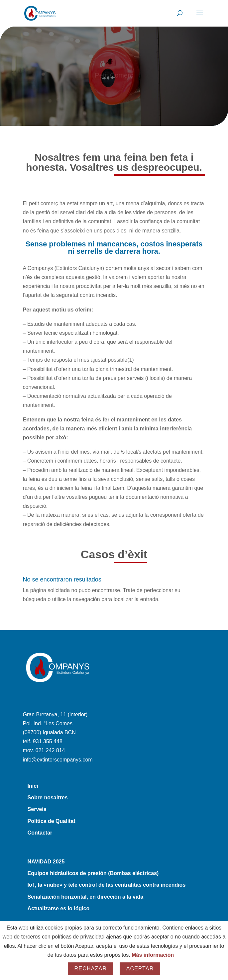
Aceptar (140, 969)
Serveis (37, 809)
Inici (33, 786)
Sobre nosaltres (48, 798)
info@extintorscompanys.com (58, 760)
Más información (153, 955)
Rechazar (91, 969)
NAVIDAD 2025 (46, 862)
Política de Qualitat (52, 821)
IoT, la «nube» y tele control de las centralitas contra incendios (107, 885)
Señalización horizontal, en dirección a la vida (86, 897)
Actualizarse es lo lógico (59, 908)
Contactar (40, 833)
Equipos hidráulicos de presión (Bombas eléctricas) (93, 873)
